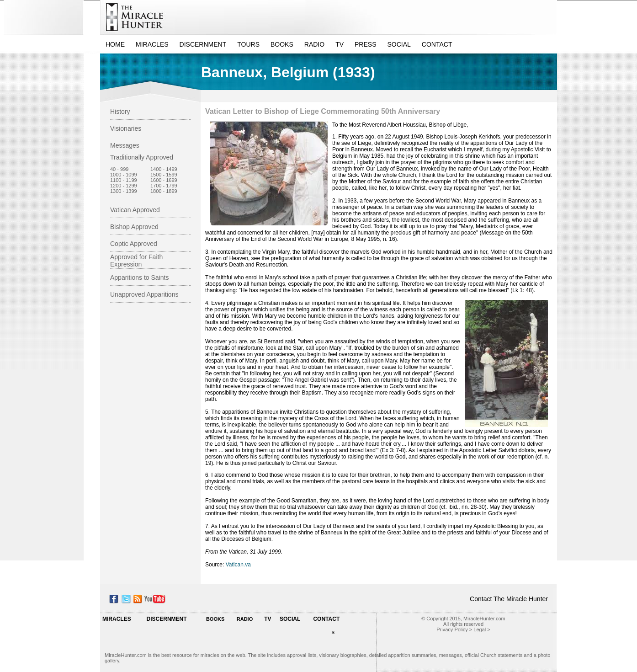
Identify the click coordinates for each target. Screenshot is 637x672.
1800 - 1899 (164, 191)
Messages (125, 145)
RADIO (314, 44)
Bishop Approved (134, 227)
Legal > (482, 629)
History (120, 112)
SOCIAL (399, 44)
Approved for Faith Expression (136, 261)
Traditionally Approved (142, 157)
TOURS (248, 44)
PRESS (365, 44)
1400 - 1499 (164, 169)
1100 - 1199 (124, 180)
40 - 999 (119, 169)
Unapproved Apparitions (144, 294)
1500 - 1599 (164, 175)
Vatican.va (238, 565)
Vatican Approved (135, 210)
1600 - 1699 (164, 180)
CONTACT (437, 44)
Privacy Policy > (454, 629)
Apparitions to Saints (139, 277)
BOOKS (282, 44)
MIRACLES (152, 44)
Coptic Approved (134, 244)
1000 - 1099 (124, 175)
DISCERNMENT (203, 44)
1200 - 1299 (124, 186)
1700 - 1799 (164, 186)
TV (340, 44)
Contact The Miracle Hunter (509, 599)
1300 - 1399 (124, 191)
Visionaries (126, 128)
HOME (115, 44)
